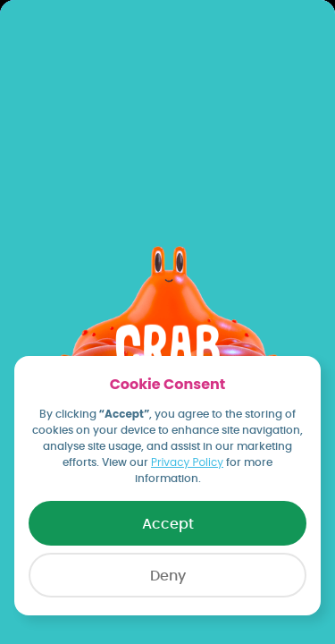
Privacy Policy (187, 462)
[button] (167, 575)
